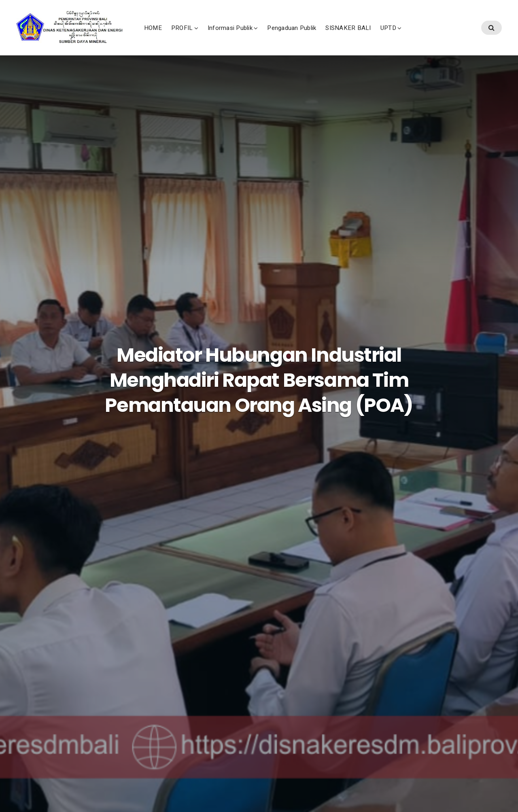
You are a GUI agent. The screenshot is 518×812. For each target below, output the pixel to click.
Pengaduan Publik (346, 36)
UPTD (443, 36)
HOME (208, 36)
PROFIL (237, 36)
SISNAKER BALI (403, 36)
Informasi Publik (285, 36)
